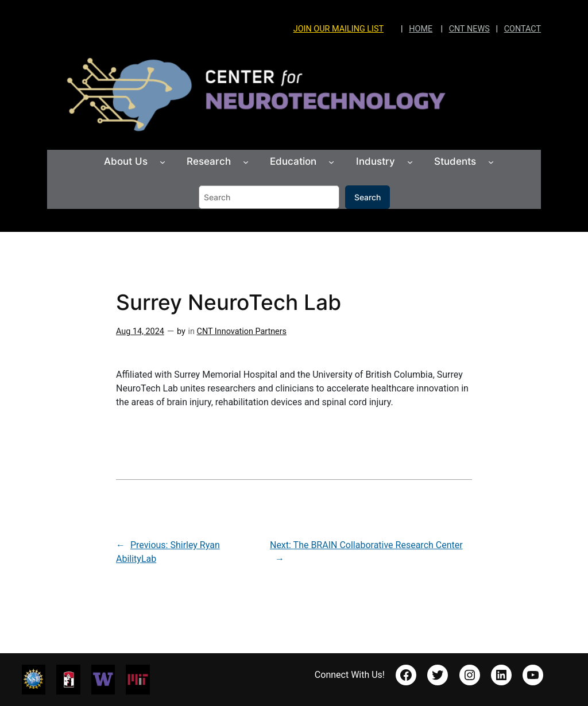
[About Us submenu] (163, 162)
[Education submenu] (331, 162)
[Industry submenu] (410, 162)
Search (367, 197)
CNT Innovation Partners (242, 331)
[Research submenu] (246, 162)
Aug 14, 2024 (140, 331)
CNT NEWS (469, 29)
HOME (421, 29)
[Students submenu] (491, 162)
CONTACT (523, 29)
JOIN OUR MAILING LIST (339, 29)
